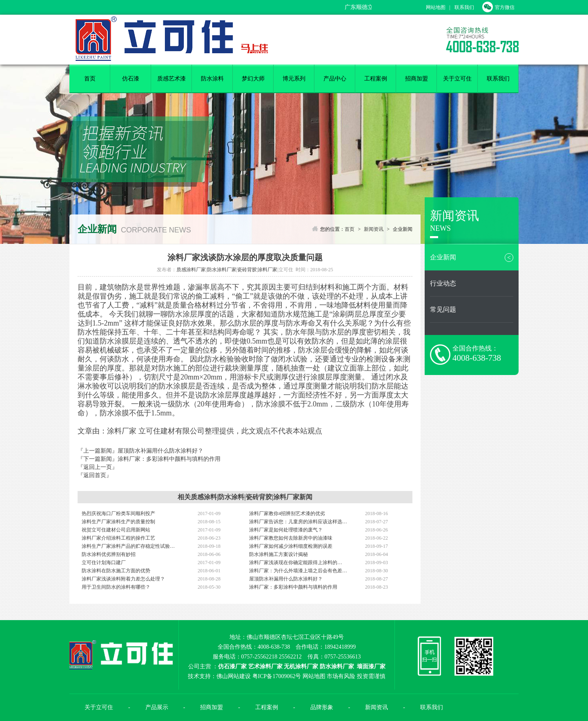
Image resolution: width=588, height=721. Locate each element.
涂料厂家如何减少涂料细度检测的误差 (291, 546)
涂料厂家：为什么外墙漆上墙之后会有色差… (298, 571)
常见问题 (443, 309)
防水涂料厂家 (222, 270)
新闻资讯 (374, 229)
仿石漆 (131, 79)
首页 (90, 79)
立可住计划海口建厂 (104, 563)
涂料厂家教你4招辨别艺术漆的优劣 (287, 513)
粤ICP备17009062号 (277, 676)
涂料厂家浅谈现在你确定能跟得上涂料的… (296, 563)
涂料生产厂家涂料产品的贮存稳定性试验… (128, 546)
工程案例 (376, 79)
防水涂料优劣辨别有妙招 (109, 554)
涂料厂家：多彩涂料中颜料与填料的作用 (169, 459)
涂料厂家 (267, 270)
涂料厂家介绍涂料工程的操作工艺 (118, 538)
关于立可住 (457, 79)
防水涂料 (212, 79)
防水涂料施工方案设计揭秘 (278, 554)
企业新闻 (472, 258)
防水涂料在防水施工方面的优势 (116, 571)
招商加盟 (416, 79)
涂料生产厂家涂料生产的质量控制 (118, 522)
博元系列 (294, 79)
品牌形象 (322, 707)
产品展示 (157, 707)
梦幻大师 (253, 79)
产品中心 (335, 79)
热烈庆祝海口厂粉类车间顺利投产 (118, 513)
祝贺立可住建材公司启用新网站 (116, 530)
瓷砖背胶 (247, 270)
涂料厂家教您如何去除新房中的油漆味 (291, 538)
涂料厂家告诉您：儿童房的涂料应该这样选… (298, 522)
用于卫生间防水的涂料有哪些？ (116, 587)
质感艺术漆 (171, 79)
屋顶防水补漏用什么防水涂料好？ (160, 451)
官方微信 (498, 7)
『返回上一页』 (98, 467)
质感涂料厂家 (191, 270)
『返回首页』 (95, 475)
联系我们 (464, 7)
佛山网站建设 (234, 676)
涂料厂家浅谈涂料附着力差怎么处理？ (123, 579)
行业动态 (443, 283)
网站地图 (436, 7)
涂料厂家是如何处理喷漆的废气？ (286, 530)
